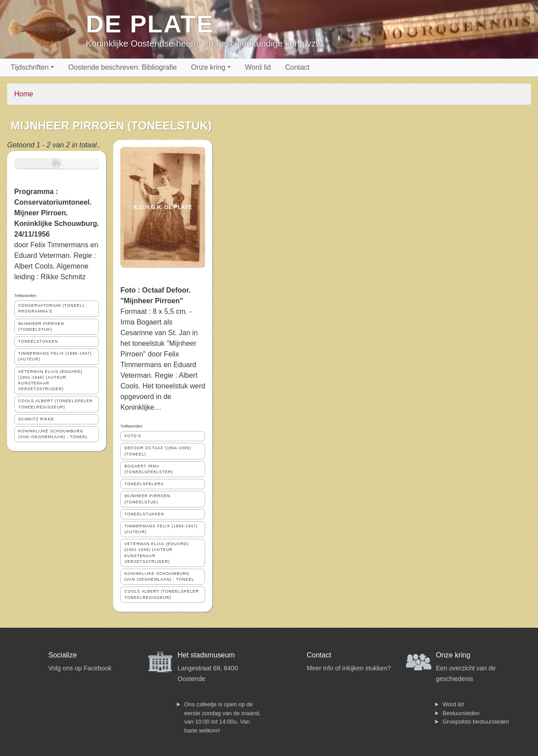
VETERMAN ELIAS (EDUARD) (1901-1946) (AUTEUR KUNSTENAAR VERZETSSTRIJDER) (50, 380)
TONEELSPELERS (144, 484)
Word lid (258, 67)
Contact (297, 67)
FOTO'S (133, 436)
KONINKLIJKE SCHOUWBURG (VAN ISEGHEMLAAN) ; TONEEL (53, 434)
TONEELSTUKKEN (38, 341)
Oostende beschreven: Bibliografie (123, 67)
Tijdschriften (30, 67)
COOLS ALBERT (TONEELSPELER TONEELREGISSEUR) (55, 404)
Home (24, 94)
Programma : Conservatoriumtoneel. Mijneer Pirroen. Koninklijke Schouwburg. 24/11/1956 (57, 213)
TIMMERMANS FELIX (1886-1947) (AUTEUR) (55, 356)
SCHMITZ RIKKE (36, 419)
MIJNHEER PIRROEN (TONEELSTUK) (41, 327)
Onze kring (208, 67)
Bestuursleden (461, 713)
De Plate (150, 24)
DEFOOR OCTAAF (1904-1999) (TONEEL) (158, 451)
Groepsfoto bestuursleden (476, 722)
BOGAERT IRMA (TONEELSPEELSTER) (149, 469)
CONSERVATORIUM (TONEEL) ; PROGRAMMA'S (53, 308)
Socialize (63, 655)
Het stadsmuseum (206, 655)
